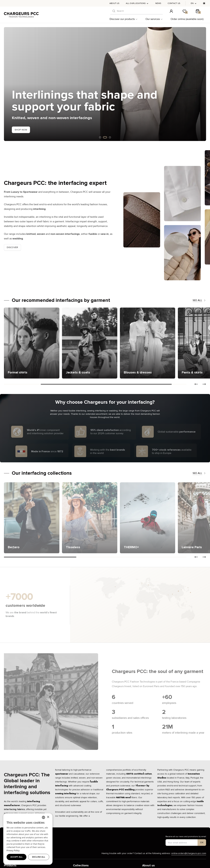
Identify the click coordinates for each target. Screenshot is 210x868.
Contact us (174, 3)
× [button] (48, 817)
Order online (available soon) (187, 19)
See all (199, 300)
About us (114, 3)
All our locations (137, 3)
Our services (154, 19)
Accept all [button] (17, 857)
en (194, 3)
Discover (12, 247)
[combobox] (43, 817)
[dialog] (28, 839)
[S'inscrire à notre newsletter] (202, 843)
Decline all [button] (39, 857)
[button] (196, 384)
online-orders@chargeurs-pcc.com (189, 853)
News (158, 3)
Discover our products (124, 19)
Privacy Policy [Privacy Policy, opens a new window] (13, 851)
